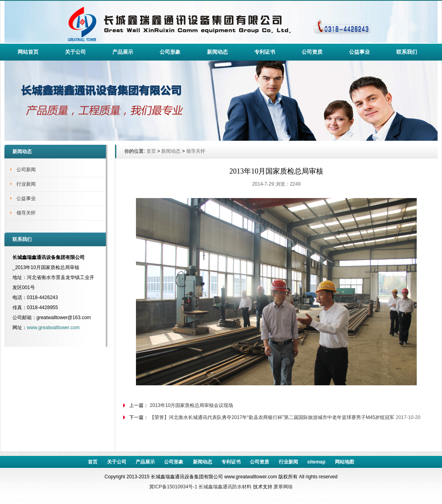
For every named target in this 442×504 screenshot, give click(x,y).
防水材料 (242, 487)
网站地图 (345, 462)
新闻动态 (217, 52)
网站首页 (28, 52)
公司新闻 (26, 170)
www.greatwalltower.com (53, 328)
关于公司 (75, 52)
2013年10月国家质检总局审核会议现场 (191, 405)
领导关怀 (26, 213)
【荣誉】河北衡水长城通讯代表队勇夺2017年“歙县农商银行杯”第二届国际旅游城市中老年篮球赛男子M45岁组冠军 (272, 417)
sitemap (316, 462)
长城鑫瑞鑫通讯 (215, 487)
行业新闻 (26, 184)
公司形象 (170, 52)
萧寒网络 (283, 487)
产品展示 (123, 52)
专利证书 (265, 52)
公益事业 (359, 52)
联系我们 (407, 52)
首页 (151, 151)
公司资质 (312, 52)
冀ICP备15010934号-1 (173, 487)
